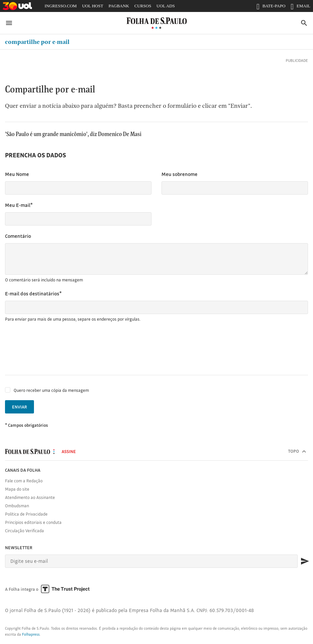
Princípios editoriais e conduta (33, 522)
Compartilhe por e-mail (37, 42)
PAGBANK (119, 6)
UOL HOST (92, 6)
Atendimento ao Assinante (30, 497)
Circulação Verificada (24, 531)
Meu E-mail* (19, 205)
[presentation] (56, 349)
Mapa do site (17, 489)
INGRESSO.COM (61, 6)
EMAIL (301, 7)
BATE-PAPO (271, 7)
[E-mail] (151, 561)
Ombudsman (17, 506)
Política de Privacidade (26, 514)
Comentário (18, 236)
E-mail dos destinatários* (33, 294)
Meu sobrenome (179, 174)
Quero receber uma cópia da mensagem (51, 390)
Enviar (19, 407)
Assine (69, 451)
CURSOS (143, 6)
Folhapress (31, 634)
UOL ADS (166, 6)
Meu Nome (17, 174)
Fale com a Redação (24, 481)
